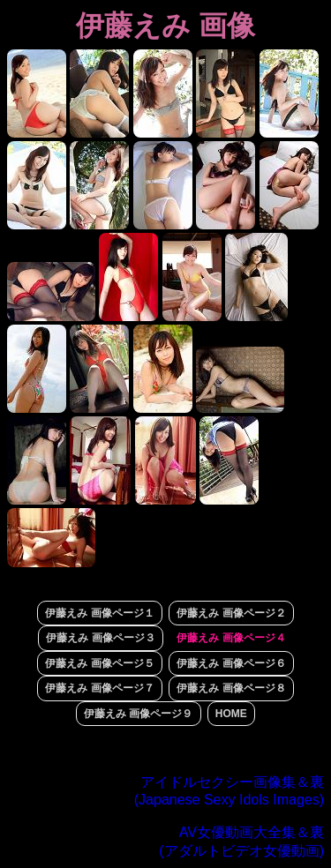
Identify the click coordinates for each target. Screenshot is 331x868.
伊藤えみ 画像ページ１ (99, 613)
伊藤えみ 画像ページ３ (100, 638)
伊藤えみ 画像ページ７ (99, 688)
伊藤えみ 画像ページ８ (231, 688)
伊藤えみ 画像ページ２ (231, 613)
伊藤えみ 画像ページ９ (138, 714)
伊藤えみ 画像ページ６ (231, 663)
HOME (231, 714)
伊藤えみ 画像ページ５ (99, 663)
